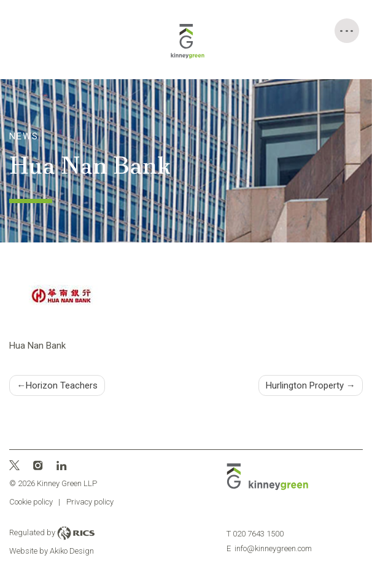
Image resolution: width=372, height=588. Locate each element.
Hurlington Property (305, 385)
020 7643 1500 (255, 534)
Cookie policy (31, 502)
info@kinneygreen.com (269, 548)
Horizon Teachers (62, 385)
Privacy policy (90, 502)
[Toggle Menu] (347, 31)
